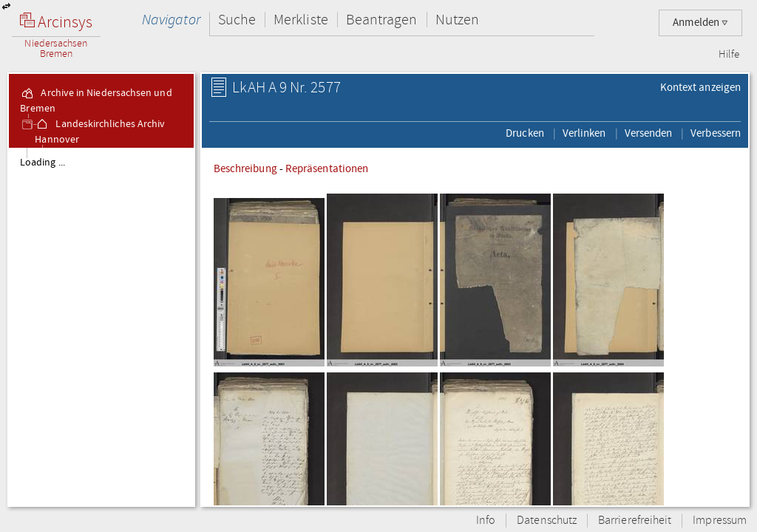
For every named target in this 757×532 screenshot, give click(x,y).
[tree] (101, 327)
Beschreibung (245, 168)
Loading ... (43, 163)
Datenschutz (547, 521)
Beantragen (382, 20)
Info (486, 521)
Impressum (720, 521)
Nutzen (457, 20)
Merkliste (301, 20)
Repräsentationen (327, 168)
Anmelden (700, 23)
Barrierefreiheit (635, 521)
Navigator (171, 20)
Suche (237, 20)
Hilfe (729, 55)
